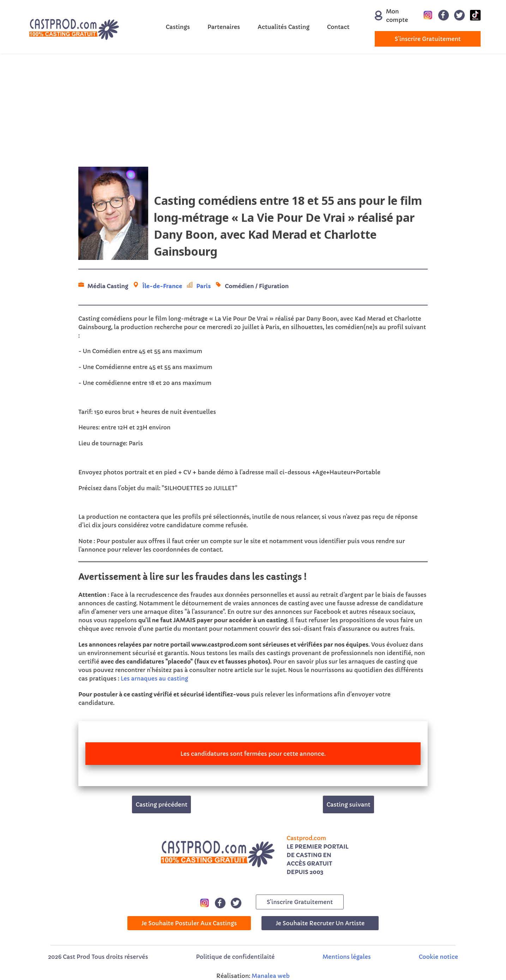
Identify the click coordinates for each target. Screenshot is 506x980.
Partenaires (224, 27)
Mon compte (387, 16)
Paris (203, 286)
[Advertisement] (253, 110)
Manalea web (271, 976)
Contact (338, 27)
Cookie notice (438, 957)
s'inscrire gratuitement (428, 39)
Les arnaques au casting (154, 678)
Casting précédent (161, 804)
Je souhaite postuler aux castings (189, 923)
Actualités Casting (284, 27)
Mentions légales (347, 957)
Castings (178, 27)
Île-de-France (162, 286)
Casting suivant (348, 804)
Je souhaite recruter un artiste (320, 923)
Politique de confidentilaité (235, 957)
